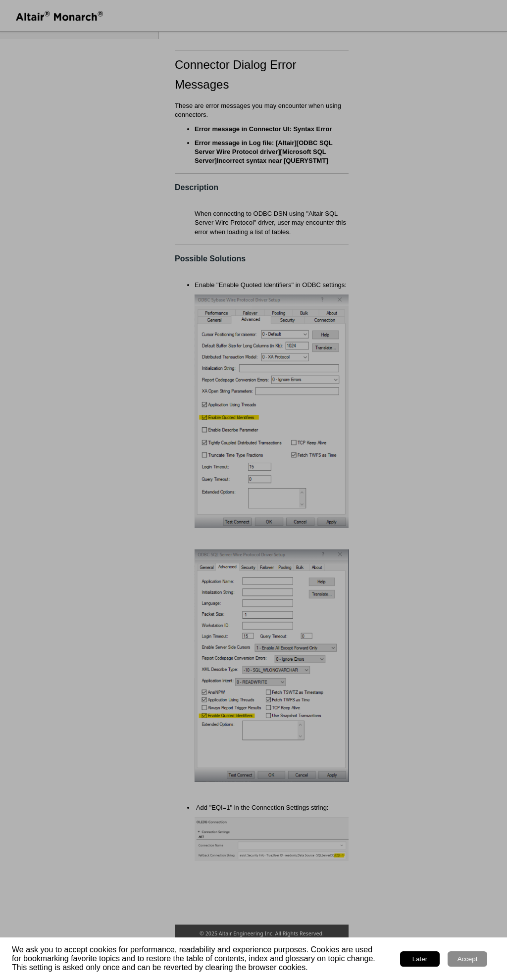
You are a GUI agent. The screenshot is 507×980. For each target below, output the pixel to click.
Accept (468, 959)
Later (420, 959)
